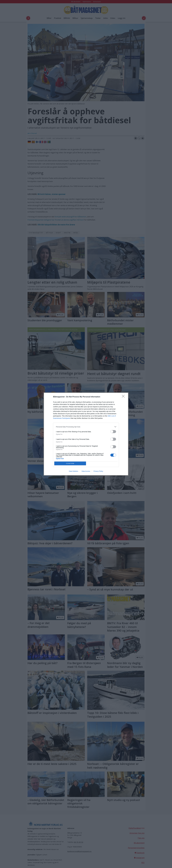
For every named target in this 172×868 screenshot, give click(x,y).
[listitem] (86, 427)
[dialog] (86, 434)
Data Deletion (74, 471)
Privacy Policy (98, 471)
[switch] (113, 432)
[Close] (124, 397)
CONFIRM (70, 463)
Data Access (86, 471)
